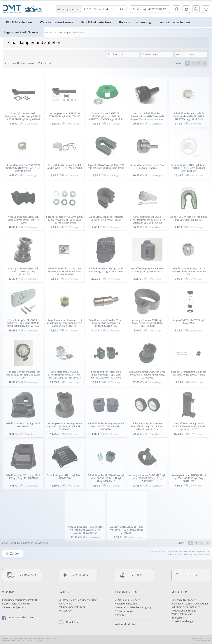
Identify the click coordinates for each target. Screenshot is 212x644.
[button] (68, 9)
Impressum (178, 618)
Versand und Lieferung (127, 600)
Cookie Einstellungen (183, 621)
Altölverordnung (124, 611)
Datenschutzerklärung (184, 600)
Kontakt (119, 615)
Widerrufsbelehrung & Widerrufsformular (184, 612)
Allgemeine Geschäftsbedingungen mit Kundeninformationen (190, 605)
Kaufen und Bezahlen (127, 604)
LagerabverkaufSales (21, 32)
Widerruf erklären (126, 624)
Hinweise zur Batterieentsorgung (133, 607)
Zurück (13, 564)
